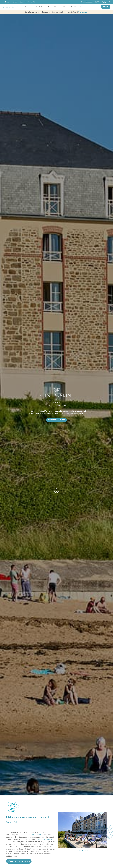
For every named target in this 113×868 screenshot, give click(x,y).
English (16, 2)
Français (8, 2)
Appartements (30, 7)
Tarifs (71, 7)
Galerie (65, 7)
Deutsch (23, 2)
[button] (109, 2)
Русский (31, 2)
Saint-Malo (57, 7)
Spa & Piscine (41, 7)
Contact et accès (87, 2)
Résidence (20, 7)
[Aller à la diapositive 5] (83, 850)
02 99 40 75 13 (100, 2)
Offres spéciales (79, 7)
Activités (49, 7)
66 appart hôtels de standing (30, 835)
